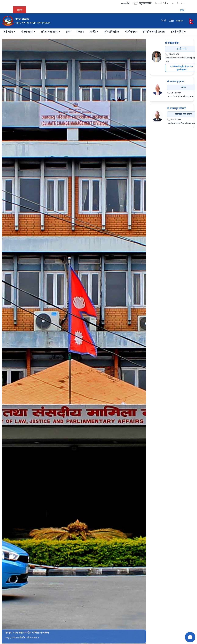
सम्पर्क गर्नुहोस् (177, 32)
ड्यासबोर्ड (125, 3)
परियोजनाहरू (131, 32)
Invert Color (162, 3)
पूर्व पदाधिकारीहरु (112, 32)
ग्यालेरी (93, 32)
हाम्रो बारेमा (9, 32)
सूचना (68, 32)
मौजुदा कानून (27, 32)
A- (173, 3)
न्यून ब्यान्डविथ (145, 3)
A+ (182, 3)
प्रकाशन (80, 32)
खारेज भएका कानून (49, 32)
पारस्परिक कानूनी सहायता (154, 32)
